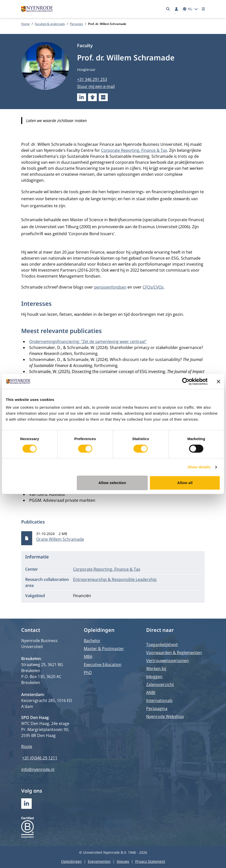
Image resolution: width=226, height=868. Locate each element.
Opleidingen (71, 861)
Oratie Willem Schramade (60, 539)
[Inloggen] (176, 9)
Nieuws (123, 861)
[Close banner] (219, 381)
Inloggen (154, 677)
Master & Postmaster (104, 649)
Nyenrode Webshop (165, 716)
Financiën (82, 596)
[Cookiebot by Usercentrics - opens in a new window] (186, 381)
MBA (88, 657)
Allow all (185, 483)
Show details (199, 467)
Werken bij (156, 669)
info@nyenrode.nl (38, 769)
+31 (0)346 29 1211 (40, 758)
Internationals (159, 700)
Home (25, 24)
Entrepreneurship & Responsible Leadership (115, 579)
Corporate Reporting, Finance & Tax (134, 150)
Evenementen (99, 861)
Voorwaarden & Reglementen (174, 653)
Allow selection (112, 483)
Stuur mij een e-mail (96, 86)
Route (27, 746)
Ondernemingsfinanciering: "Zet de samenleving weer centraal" (88, 342)
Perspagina (157, 708)
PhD (88, 673)
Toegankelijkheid (162, 645)
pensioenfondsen (110, 287)
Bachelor (92, 641)
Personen (76, 24)
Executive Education (103, 665)
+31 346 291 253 (92, 79)
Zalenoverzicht (160, 685)
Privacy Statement (150, 861)
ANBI (151, 693)
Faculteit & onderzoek (50, 24)
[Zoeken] (168, 9)
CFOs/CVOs (153, 287)
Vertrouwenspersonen (168, 661)
